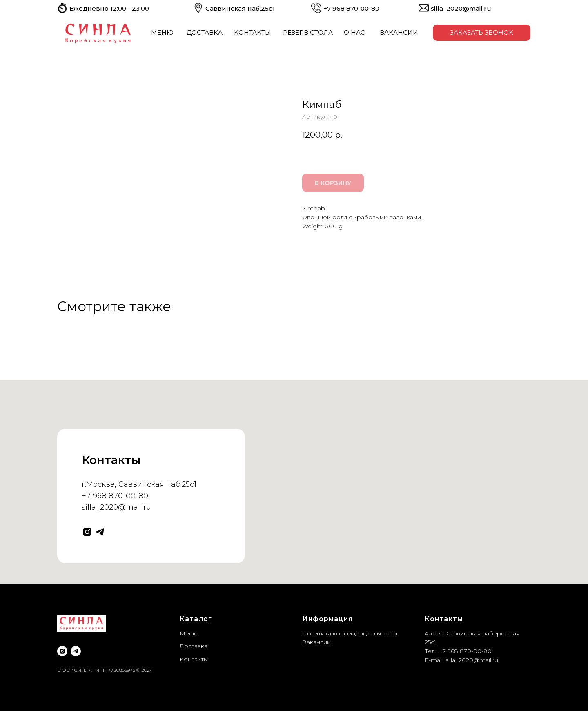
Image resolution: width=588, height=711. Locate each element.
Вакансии (316, 642)
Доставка (194, 646)
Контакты (194, 659)
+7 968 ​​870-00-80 (351, 8)
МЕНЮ (162, 32)
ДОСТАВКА (205, 32)
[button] (482, 33)
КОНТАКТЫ (253, 32)
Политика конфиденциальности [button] (350, 633)
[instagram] (87, 532)
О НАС (354, 32)
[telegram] (100, 532)
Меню (189, 633)
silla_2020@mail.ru (461, 8)
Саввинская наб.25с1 (240, 8)
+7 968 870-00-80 (115, 496)
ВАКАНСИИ (399, 32)
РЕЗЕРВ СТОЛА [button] (308, 32)
